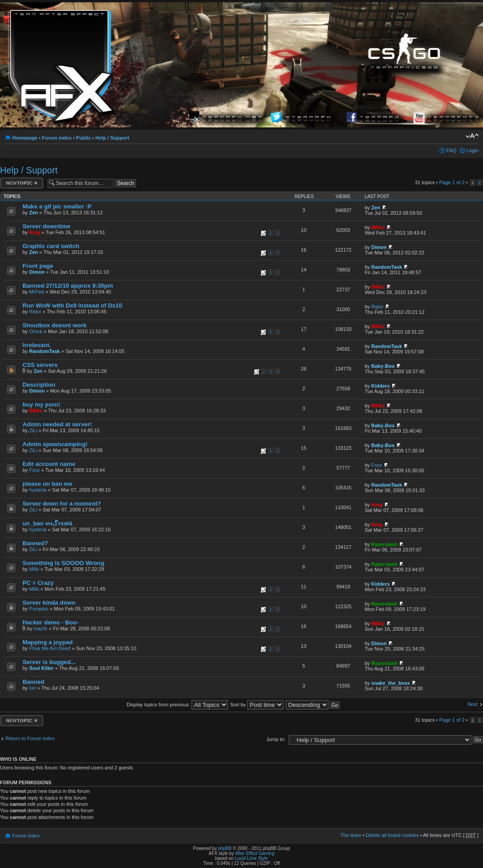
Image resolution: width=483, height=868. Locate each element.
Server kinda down (49, 603)
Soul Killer (41, 668)
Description (39, 385)
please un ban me (48, 484)
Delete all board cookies (392, 835)
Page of (452, 182)
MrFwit (37, 292)
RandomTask (387, 267)
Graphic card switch (51, 246)
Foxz (35, 470)
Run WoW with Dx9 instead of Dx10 (72, 305)
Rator (35, 312)
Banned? (35, 543)
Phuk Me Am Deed (50, 648)
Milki (34, 569)
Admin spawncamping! (55, 444)
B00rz (378, 227)
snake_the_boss (391, 683)
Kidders (380, 386)
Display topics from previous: (177, 705)
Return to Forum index (30, 738)
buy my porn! (41, 405)
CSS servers (40, 365)
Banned (33, 682)
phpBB (225, 848)
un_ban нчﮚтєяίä (48, 523)
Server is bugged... (49, 662)
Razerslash (384, 544)
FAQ (451, 150)
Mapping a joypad (48, 642)
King (35, 232)
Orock (36, 331)
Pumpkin (39, 609)
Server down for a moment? (62, 504)
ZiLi (33, 430)
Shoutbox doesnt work (55, 325)
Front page (38, 266)
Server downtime (46, 226)
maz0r (41, 628)
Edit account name (49, 464)
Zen (34, 212)
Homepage (25, 138)
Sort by (257, 705)
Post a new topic (22, 183)
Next (472, 704)
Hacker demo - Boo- (51, 622)
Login (472, 150)
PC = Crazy (38, 583)
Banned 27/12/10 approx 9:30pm (68, 286)
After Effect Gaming (255, 853)
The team (351, 835)
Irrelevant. (37, 345)
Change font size (472, 136)
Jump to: (276, 739)
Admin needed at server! (57, 424)
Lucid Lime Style (251, 858)
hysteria (38, 490)
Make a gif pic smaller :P (57, 206)
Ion (33, 688)
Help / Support (112, 138)
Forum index (57, 138)
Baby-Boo (383, 366)
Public (84, 138)
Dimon (379, 247)
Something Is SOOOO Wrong (63, 563)
